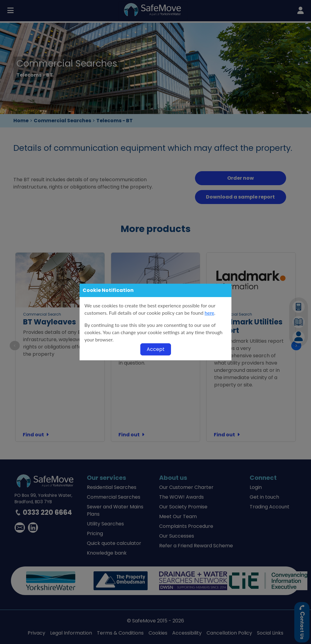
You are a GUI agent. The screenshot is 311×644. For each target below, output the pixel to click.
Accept (156, 349)
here (209, 313)
